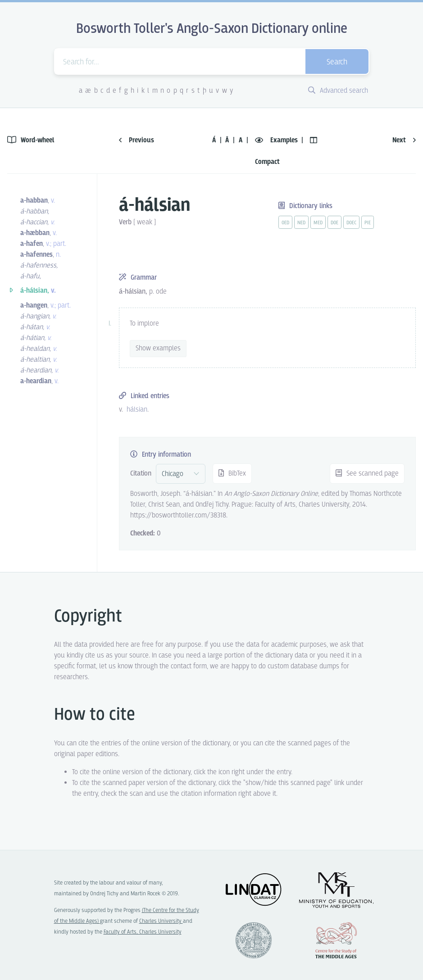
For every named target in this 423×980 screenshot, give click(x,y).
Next (404, 140)
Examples (277, 140)
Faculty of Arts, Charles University (143, 932)
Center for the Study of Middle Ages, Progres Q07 (336, 940)
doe (334, 223)
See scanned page (367, 474)
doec (351, 223)
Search (337, 62)
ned (301, 223)
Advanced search (338, 91)
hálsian (137, 410)
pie (368, 223)
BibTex (232, 474)
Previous (136, 140)
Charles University (161, 921)
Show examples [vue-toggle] (158, 348)
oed (285, 223)
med (318, 223)
